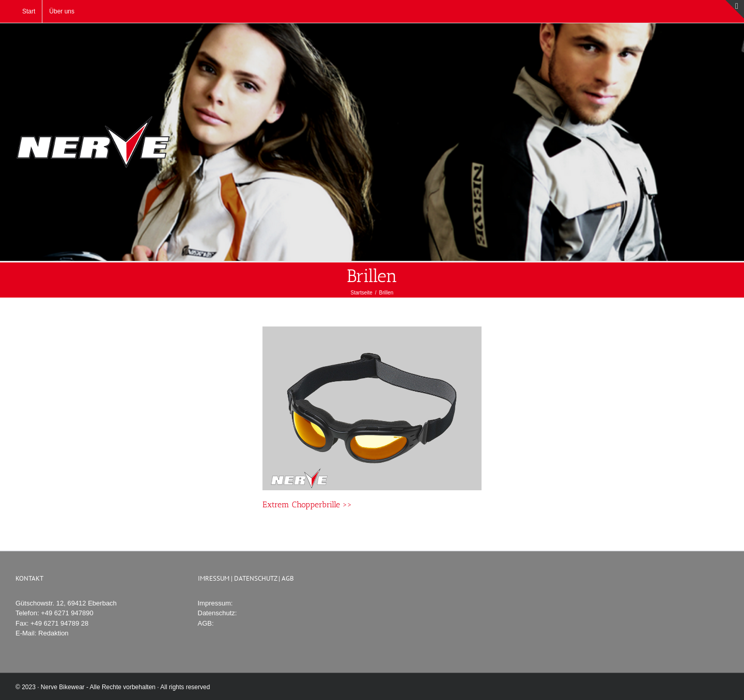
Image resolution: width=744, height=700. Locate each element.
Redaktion (53, 633)
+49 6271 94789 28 (59, 623)
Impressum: (215, 603)
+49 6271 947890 (67, 613)
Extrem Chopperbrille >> (307, 504)
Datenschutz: (218, 613)
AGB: (206, 623)
